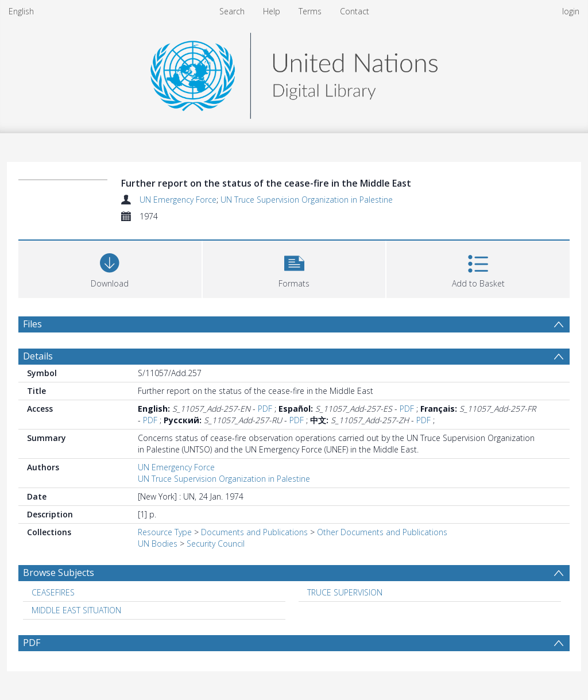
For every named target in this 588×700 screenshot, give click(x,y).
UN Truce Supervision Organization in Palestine (307, 200)
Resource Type (165, 532)
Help (272, 11)
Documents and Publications (254, 532)
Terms (310, 11)
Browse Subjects (59, 573)
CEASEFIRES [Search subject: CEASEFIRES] (53, 592)
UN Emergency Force (178, 200)
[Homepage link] (294, 73)
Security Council (216, 544)
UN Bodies (158, 544)
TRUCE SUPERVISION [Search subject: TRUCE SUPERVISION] (345, 592)
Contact (355, 11)
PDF (265, 409)
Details (38, 356)
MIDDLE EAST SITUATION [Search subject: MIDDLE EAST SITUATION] (76, 610)
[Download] (110, 268)
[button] (294, 268)
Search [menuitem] (232, 11)
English (21, 11)
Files (32, 324)
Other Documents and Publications (382, 532)
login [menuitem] (571, 11)
